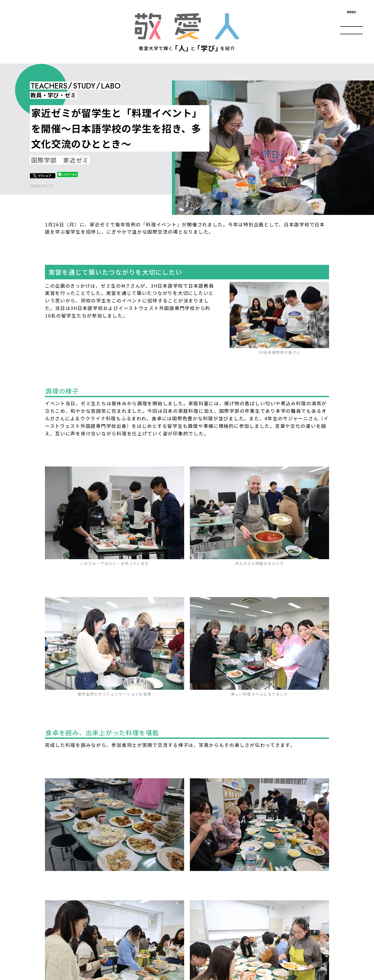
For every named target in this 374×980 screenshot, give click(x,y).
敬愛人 (187, 26)
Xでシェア (45, 175)
